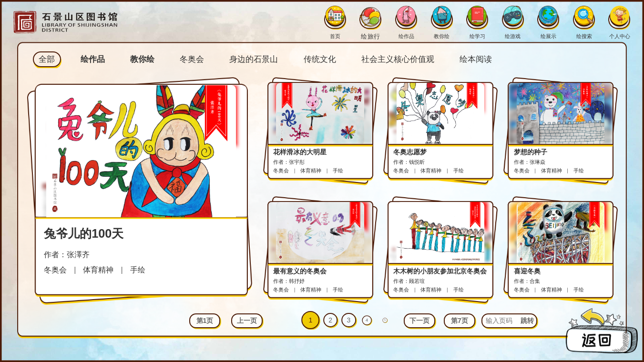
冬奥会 (192, 59)
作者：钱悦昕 (409, 162)
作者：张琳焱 (530, 162)
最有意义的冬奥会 (300, 271)
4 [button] (367, 320)
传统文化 (320, 59)
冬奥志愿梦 (410, 152)
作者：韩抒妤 (289, 281)
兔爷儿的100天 (84, 233)
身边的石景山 (254, 59)
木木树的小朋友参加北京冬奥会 (440, 271)
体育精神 (98, 270)
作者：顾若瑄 (409, 281)
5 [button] (385, 320)
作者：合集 (527, 281)
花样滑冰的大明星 (300, 152)
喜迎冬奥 (527, 271)
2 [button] (330, 320)
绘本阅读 (476, 59)
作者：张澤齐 (67, 254)
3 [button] (349, 320)
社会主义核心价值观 (398, 59)
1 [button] (310, 320)
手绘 (138, 270)
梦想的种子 (531, 152)
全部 (47, 59)
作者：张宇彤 (289, 162)
